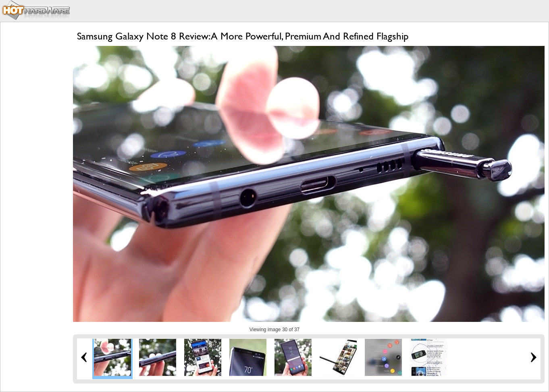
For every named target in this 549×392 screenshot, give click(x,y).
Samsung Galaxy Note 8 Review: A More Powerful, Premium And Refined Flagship (243, 36)
